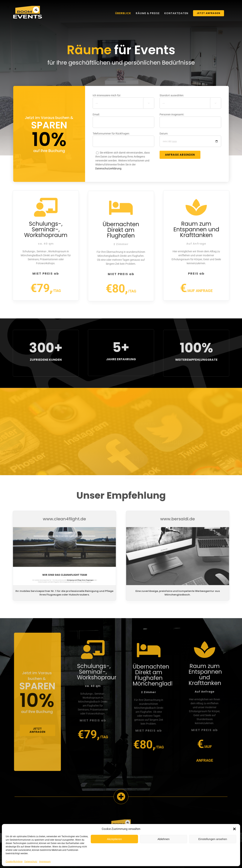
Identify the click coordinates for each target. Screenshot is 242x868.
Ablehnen (163, 839)
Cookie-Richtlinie (14, 862)
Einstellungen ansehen (213, 839)
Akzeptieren (114, 839)
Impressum (45, 862)
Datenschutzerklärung (108, 169)
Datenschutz (31, 862)
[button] (234, 829)
